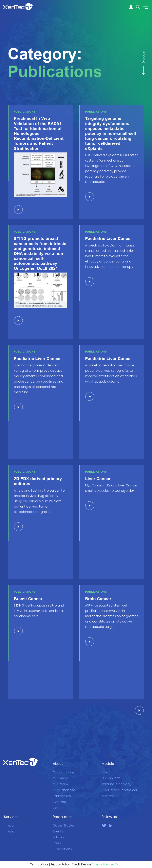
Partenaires (62, 790)
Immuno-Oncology (117, 778)
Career (58, 802)
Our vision (60, 773)
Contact (60, 796)
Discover (143, 59)
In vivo (9, 820)
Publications (62, 843)
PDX (105, 767)
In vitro (9, 826)
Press (57, 837)
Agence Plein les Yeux (107, 859)
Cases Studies (64, 820)
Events (58, 826)
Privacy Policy (60, 859)
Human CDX (111, 773)
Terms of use (39, 859)
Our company (64, 767)
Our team (60, 778)
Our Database (64, 784)
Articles (58, 832)
